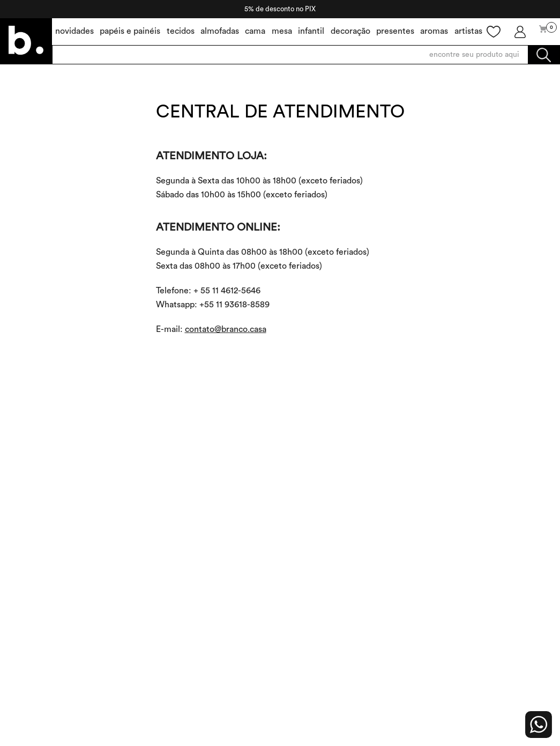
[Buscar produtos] (544, 55)
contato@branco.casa (226, 329)
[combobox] (306, 55)
